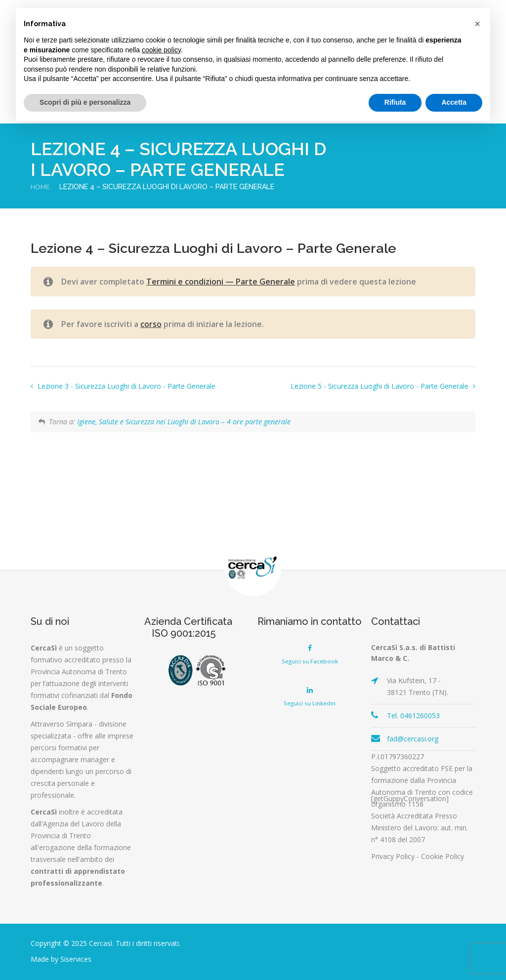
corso (151, 324)
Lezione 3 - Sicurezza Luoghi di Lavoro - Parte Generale (126, 386)
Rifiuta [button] (395, 102)
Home (41, 187)
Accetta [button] (454, 102)
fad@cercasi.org (413, 739)
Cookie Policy (443, 856)
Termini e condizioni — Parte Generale (221, 282)
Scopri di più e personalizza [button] (85, 102)
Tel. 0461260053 (413, 715)
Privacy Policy (393, 856)
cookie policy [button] (161, 50)
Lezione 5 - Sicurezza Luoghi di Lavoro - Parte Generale (380, 386)
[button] (477, 24)
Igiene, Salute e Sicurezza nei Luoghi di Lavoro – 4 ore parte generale (184, 422)
